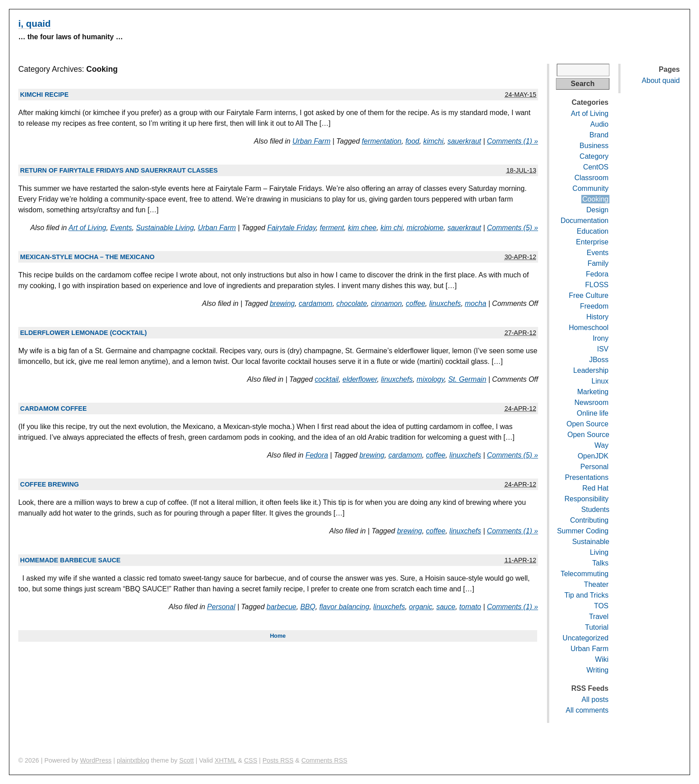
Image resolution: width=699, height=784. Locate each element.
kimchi (433, 141)
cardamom (316, 303)
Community (590, 188)
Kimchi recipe (44, 95)
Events (121, 228)
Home (278, 636)
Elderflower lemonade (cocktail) (83, 333)
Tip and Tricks (586, 595)
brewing (282, 303)
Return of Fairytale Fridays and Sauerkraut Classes (119, 170)
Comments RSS (324, 760)
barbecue (282, 607)
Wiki (602, 659)
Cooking (595, 199)
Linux (600, 381)
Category (594, 156)
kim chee (362, 228)
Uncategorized (586, 638)
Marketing (593, 392)
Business (594, 146)
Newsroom (592, 402)
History (597, 317)
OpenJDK (593, 456)
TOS (601, 606)
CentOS (596, 167)
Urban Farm (311, 141)
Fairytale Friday (291, 228)
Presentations (587, 477)
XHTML (226, 760)
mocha (476, 303)
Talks (600, 563)
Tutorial (597, 627)
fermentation (382, 141)
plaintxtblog (133, 760)
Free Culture (589, 295)
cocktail (327, 379)
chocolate (352, 303)
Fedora (317, 455)
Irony (600, 338)
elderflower (360, 379)
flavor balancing (344, 607)
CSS (251, 760)
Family (598, 263)
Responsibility (586, 499)
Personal (221, 607)
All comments (587, 710)
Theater (596, 584)
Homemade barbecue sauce (70, 560)
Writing (598, 670)
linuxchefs (445, 303)
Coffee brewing (49, 484)
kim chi (391, 228)
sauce (446, 607)
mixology (431, 379)
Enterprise (592, 242)
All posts (595, 699)
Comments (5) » (512, 228)
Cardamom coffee (53, 409)
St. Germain (467, 379)
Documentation (584, 221)
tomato (470, 607)
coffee (415, 303)
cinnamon (386, 303)
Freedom (594, 306)
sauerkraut (465, 141)
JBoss (599, 360)
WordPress (96, 760)
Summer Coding (583, 531)
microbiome (425, 228)
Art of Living (87, 228)
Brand (599, 135)
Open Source (588, 424)
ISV (603, 349)
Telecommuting (584, 574)
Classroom (592, 178)
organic (420, 607)
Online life (593, 413)
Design (597, 210)
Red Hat (595, 488)
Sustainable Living (165, 228)
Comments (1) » (512, 141)
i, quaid (35, 23)
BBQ (308, 607)
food (412, 141)
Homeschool (589, 328)
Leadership (591, 370)
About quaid (661, 80)
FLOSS (597, 285)
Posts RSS (278, 760)
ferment (332, 228)
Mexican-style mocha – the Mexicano (87, 257)
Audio (599, 124)
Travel (599, 617)
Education (593, 231)
